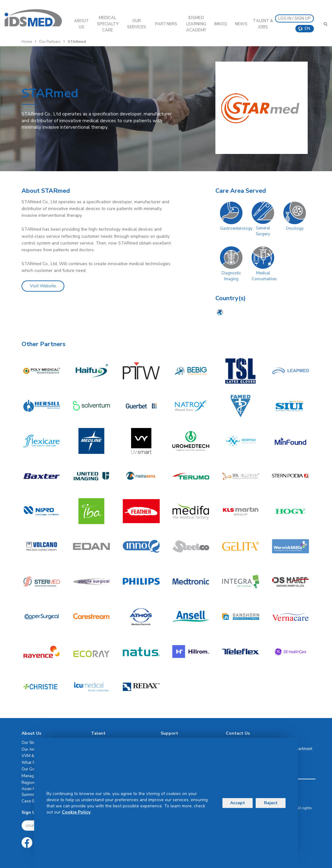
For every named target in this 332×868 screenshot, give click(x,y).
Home (27, 42)
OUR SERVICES (137, 24)
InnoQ (221, 24)
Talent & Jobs (263, 24)
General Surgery (263, 231)
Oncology (295, 228)
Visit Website (43, 286)
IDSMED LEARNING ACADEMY (196, 24)
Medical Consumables (264, 276)
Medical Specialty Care (108, 24)
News (241, 24)
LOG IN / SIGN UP (294, 18)
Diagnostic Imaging (231, 276)
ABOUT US (82, 24)
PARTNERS (166, 24)
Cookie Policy (76, 812)
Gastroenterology (236, 228)
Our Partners (50, 42)
